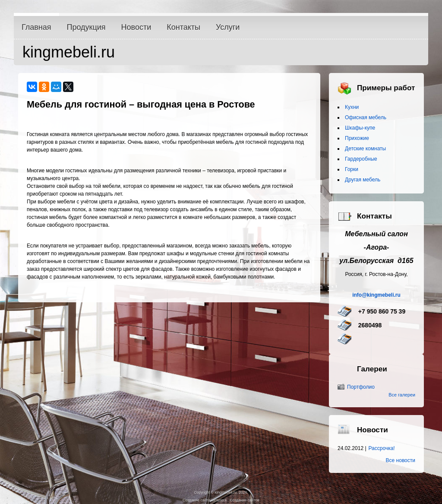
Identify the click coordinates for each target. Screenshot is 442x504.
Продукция (86, 27)
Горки (352, 169)
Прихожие (357, 138)
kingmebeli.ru (69, 52)
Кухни (352, 107)
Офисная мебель (366, 117)
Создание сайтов (244, 500)
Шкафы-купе (360, 128)
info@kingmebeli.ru (376, 295)
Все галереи (402, 395)
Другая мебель (363, 180)
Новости (136, 27)
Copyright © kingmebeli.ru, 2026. (221, 492)
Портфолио (361, 387)
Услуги (228, 27)
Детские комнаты (365, 149)
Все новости (401, 460)
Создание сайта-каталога (205, 500)
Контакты (183, 27)
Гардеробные (361, 159)
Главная (36, 27)
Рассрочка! (382, 448)
